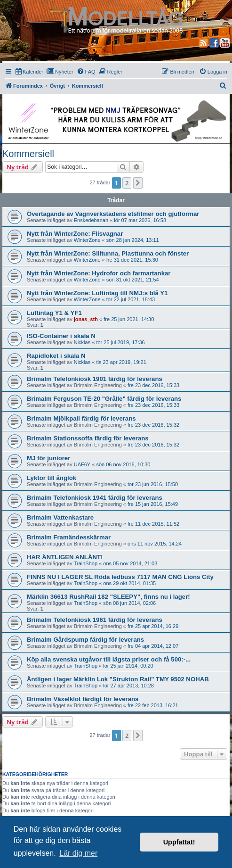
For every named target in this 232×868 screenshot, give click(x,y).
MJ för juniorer (48, 458)
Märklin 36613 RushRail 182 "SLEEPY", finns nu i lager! (108, 597)
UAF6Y (82, 464)
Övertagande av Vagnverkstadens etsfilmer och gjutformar (113, 214)
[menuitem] (29, 72)
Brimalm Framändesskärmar (69, 537)
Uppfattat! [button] (179, 842)
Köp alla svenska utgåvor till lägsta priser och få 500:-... (109, 659)
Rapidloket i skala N (56, 356)
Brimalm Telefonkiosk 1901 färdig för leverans (95, 379)
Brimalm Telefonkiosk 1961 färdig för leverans (95, 620)
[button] (138, 183)
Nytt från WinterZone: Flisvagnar (75, 234)
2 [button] (127, 183)
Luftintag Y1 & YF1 (54, 313)
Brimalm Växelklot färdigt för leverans (83, 699)
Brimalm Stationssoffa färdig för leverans (88, 438)
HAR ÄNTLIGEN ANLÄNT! (65, 557)
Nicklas (82, 342)
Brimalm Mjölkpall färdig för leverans (81, 418)
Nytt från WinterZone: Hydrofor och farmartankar (99, 273)
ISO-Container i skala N (61, 336)
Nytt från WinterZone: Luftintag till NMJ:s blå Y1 (97, 293)
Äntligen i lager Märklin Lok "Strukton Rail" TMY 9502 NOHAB (118, 679)
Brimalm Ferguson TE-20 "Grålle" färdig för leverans (104, 399)
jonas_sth (86, 319)
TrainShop (86, 563)
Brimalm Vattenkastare (60, 517)
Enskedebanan (91, 220)
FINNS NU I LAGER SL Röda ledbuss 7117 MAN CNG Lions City (120, 577)
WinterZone (87, 240)
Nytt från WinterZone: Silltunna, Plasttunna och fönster (108, 253)
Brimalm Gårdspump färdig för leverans (85, 640)
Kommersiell (28, 154)
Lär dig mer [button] (78, 853)
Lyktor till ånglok (52, 478)
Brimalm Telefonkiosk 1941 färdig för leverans (95, 498)
